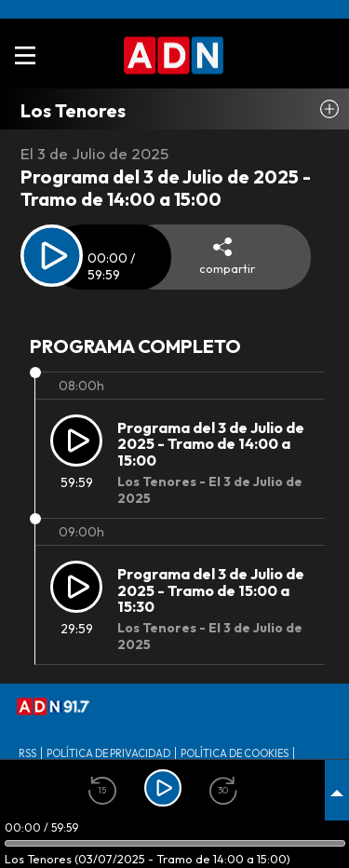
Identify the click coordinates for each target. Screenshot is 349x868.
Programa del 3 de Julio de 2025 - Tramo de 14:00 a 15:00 (211, 444)
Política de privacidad (108, 753)
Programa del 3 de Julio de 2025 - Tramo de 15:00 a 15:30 (211, 590)
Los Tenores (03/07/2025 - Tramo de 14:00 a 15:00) (148, 859)
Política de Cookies (235, 753)
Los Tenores (73, 110)
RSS (27, 753)
